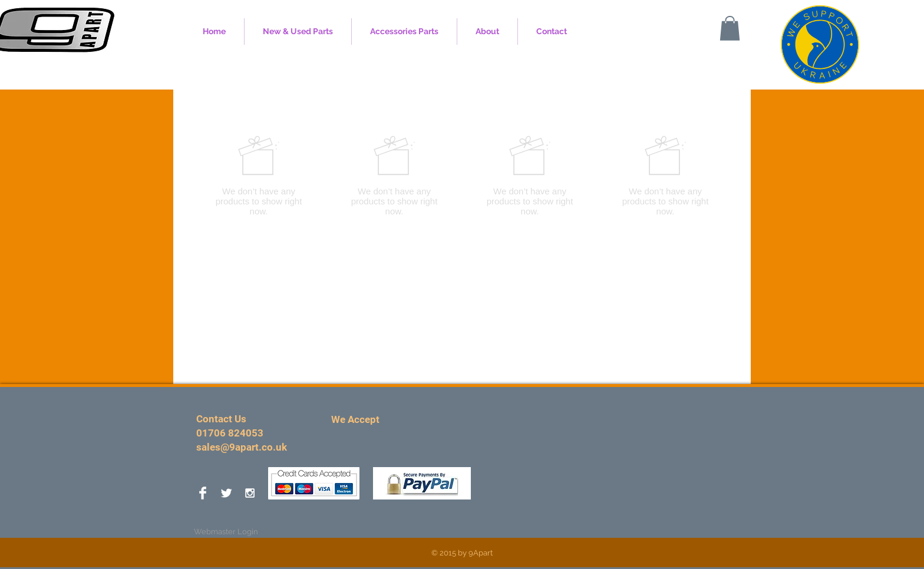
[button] (730, 28)
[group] (462, 176)
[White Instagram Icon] (250, 493)
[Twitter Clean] (226, 493)
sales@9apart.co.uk (242, 447)
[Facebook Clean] (203, 493)
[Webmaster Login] (226, 532)
